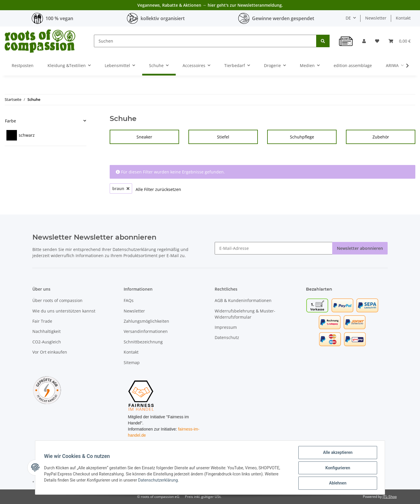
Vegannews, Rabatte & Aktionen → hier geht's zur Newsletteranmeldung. (210, 5)
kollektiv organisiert (163, 18)
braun (121, 188)
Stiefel (223, 137)
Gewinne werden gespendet (283, 18)
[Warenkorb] (400, 41)
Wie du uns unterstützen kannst (64, 311)
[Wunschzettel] (377, 41)
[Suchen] (205, 41)
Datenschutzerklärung (134, 249)
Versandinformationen (146, 331)
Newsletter (376, 18)
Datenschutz (227, 337)
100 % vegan (59, 18)
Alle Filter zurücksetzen (158, 189)
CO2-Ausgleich (47, 342)
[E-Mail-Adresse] (274, 248)
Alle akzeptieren (337, 453)
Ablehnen (337, 483)
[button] (364, 41)
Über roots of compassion (57, 300)
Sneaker (144, 137)
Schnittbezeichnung (143, 342)
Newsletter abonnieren (360, 248)
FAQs (129, 300)
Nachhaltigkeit (47, 331)
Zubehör (381, 137)
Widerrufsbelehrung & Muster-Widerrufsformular (245, 314)
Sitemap (132, 362)
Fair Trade (42, 321)
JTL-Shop (390, 497)
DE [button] (348, 18)
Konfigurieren (337, 468)
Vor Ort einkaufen (50, 352)
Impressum (226, 327)
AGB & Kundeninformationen (243, 300)
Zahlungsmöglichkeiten (146, 321)
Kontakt (403, 18)
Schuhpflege (302, 137)
